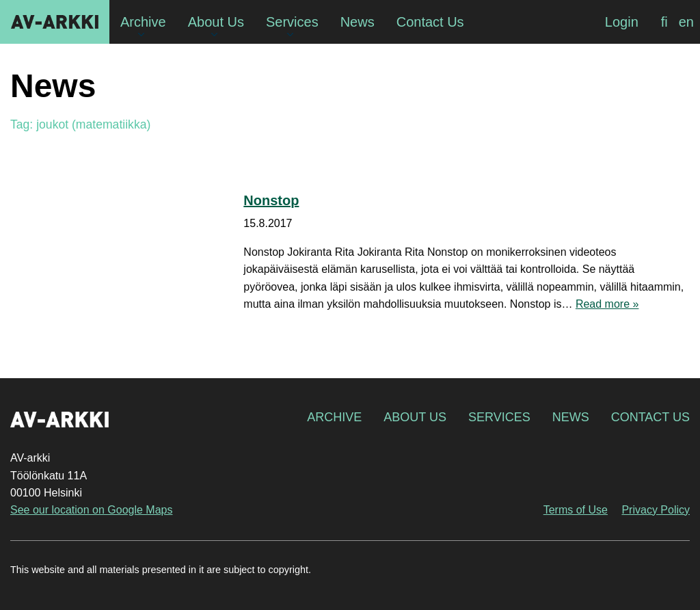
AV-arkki (55, 22)
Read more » (607, 304)
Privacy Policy (656, 510)
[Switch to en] (686, 22)
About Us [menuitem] (216, 22)
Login (622, 22)
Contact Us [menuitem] (430, 22)
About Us (415, 417)
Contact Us (650, 417)
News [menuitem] (358, 22)
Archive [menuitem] (143, 22)
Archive (334, 417)
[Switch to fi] (664, 22)
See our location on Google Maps (91, 510)
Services (499, 417)
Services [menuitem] (292, 22)
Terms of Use (576, 510)
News (571, 417)
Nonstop (271, 200)
